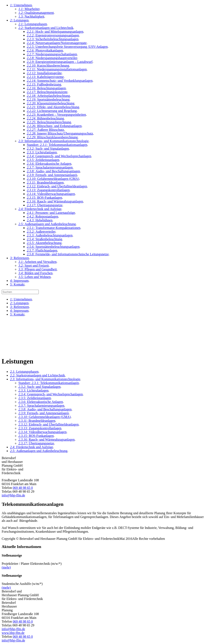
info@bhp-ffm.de (13, 495)
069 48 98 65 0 (23, 488)
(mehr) (6, 567)
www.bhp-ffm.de (13, 633)
